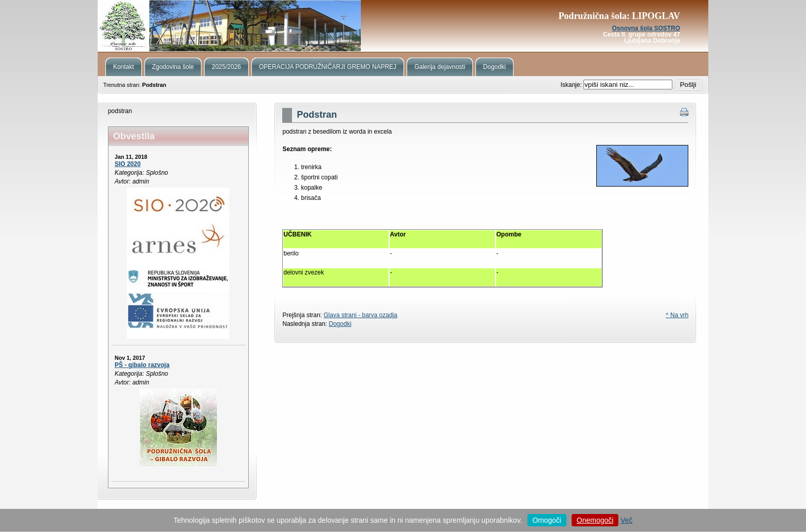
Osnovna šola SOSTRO (646, 28)
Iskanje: (572, 85)
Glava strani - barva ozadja (361, 315)
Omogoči (547, 520)
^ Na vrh (677, 315)
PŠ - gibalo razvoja (142, 365)
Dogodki (340, 324)
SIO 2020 (128, 164)
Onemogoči (595, 520)
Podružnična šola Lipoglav (403, 26)
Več (626, 520)
